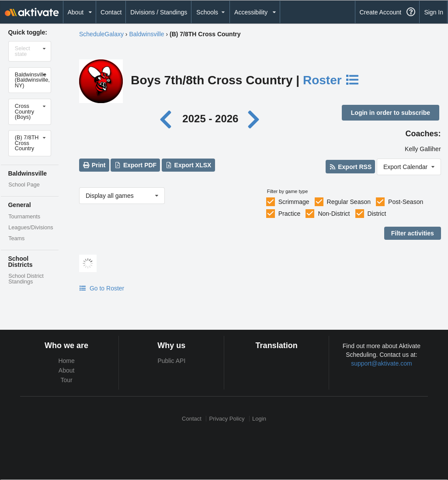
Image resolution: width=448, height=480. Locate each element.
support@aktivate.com (382, 363)
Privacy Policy (227, 419)
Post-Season (406, 202)
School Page (24, 185)
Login (259, 419)
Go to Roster (102, 288)
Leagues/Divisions (31, 228)
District (377, 214)
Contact (111, 12)
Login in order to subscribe (391, 113)
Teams (16, 238)
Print (94, 165)
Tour (67, 380)
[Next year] (254, 119)
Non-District (334, 214)
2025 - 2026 (210, 119)
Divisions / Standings (159, 12)
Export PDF (136, 165)
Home (66, 361)
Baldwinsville (146, 34)
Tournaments (24, 217)
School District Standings (26, 279)
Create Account (380, 12)
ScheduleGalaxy (101, 34)
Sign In (434, 12)
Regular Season (349, 202)
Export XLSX (188, 165)
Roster (331, 80)
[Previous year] (168, 119)
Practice (290, 214)
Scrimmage (294, 202)
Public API (171, 361)
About (67, 370)
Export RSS (350, 167)
